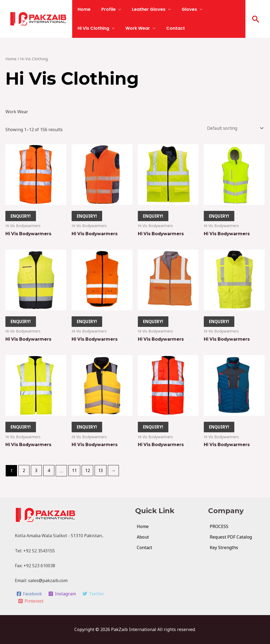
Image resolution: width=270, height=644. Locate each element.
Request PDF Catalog (231, 538)
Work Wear (89, 28)
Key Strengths (224, 549)
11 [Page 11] (75, 472)
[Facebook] (29, 595)
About (143, 538)
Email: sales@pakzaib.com (41, 582)
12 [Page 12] (88, 472)
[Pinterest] (31, 602)
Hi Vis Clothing (219, 9)
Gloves (182, 9)
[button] (256, 19)
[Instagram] (63, 595)
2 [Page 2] (24, 472)
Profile (105, 9)
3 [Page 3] (37, 472)
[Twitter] (94, 595)
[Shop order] (233, 128)
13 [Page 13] (102, 472)
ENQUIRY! (21, 216)
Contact (124, 28)
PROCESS (219, 527)
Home (83, 9)
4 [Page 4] (50, 472)
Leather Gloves (143, 9)
